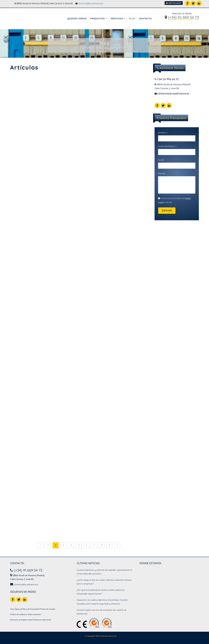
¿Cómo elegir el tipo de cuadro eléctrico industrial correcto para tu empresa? (104, 582)
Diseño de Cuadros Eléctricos (112, 641)
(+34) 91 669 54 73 (183, 17)
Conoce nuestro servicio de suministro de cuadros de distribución (101, 612)
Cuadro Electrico (69, 641)
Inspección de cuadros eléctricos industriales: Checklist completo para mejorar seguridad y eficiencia (102, 602)
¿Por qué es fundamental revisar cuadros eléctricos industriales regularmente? (101, 592)
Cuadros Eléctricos (88, 641)
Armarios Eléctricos (50, 641)
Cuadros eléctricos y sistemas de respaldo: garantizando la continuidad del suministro (104, 572)
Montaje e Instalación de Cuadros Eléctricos (143, 641)
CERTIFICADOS (174, 3)
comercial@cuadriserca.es (91, 3)
